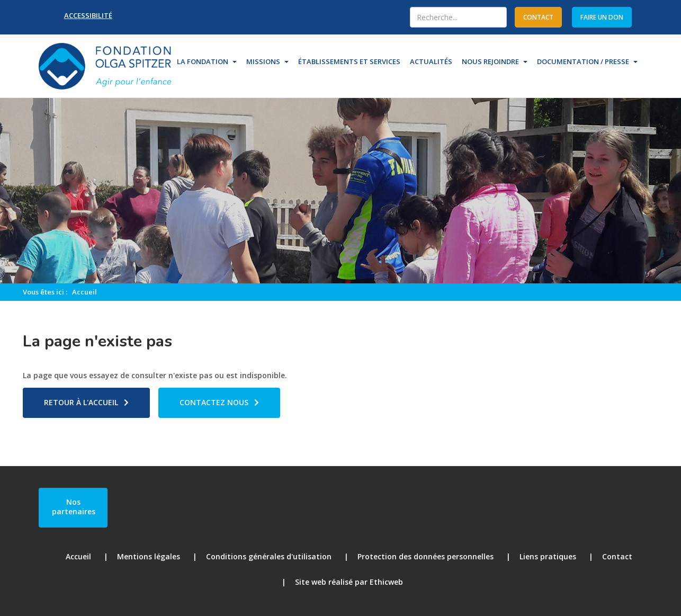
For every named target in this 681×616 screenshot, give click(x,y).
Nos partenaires (74, 507)
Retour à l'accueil (81, 402)
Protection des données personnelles (425, 556)
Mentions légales (149, 556)
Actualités (431, 61)
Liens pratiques (548, 556)
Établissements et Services (349, 61)
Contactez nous (214, 402)
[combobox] (458, 17)
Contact (617, 556)
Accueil (84, 292)
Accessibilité (88, 15)
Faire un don (602, 17)
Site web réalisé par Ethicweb (349, 582)
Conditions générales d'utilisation (269, 556)
